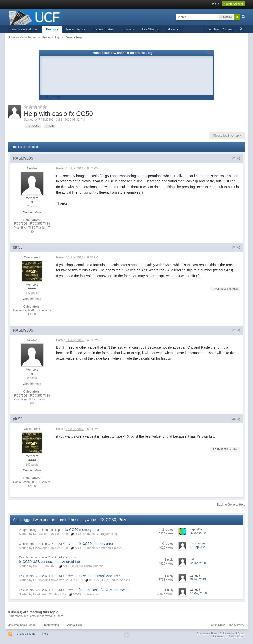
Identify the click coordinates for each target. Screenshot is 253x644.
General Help (51, 530)
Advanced (243, 17)
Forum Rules (217, 625)
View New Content (220, 29)
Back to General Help (231, 505)
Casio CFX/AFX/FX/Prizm (57, 544)
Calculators (26, 544)
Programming (28, 530)
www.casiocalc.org (25, 29)
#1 (236, 158)
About (209, 53)
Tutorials (128, 29)
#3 (236, 330)
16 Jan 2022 (198, 533)
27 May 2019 (198, 593)
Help (45, 634)
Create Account (234, 4)
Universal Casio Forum (22, 625)
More (173, 29)
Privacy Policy (236, 625)
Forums (52, 29)
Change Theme (26, 634)
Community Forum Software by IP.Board (221, 633)
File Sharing (151, 29)
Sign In (215, 4)
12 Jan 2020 (198, 563)
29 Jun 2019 (198, 579)
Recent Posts (76, 29)
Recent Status (104, 29)
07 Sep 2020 (198, 547)
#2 (236, 247)
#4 (236, 419)
